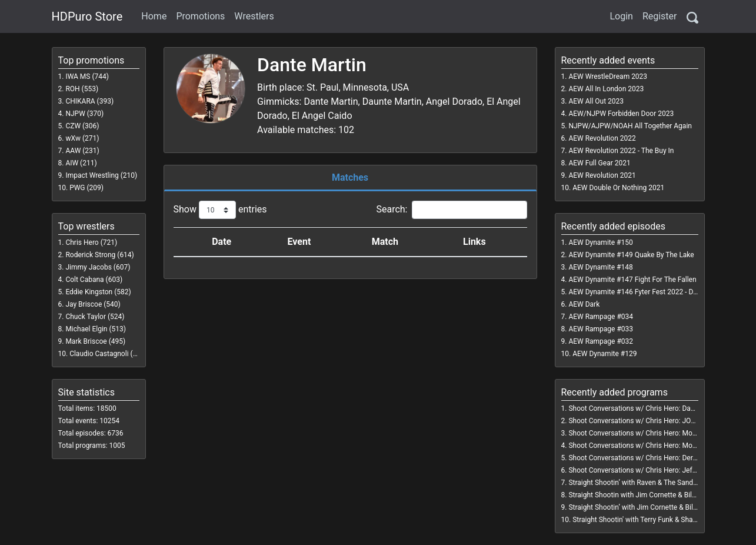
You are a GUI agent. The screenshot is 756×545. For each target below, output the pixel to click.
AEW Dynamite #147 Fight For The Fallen (632, 280)
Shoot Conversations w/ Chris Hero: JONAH (637, 421)
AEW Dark (584, 304)
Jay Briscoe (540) (93, 304)
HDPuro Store (87, 16)
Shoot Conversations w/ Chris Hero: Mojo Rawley (645, 446)
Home (154, 16)
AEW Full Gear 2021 (599, 163)
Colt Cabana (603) (94, 280)
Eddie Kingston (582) (98, 292)
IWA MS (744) (87, 77)
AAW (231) (82, 151)
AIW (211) (81, 163)
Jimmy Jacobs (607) (98, 267)
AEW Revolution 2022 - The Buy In (621, 151)
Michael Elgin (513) (96, 329)
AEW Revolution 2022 (602, 138)
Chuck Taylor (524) (95, 317)
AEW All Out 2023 (596, 101)
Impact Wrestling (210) (101, 175)
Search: (451, 210)
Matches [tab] (350, 177)
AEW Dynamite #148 (600, 267)
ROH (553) (82, 89)
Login (621, 16)
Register (660, 16)
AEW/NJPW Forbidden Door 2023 (621, 114)
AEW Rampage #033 (601, 329)
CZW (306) (82, 126)
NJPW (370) (84, 114)
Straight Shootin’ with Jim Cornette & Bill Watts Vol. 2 (651, 507)
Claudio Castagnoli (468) (108, 354)
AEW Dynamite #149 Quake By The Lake (631, 255)
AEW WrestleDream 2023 (608, 77)
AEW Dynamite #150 (600, 242)
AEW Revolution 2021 (602, 175)
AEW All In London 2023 (606, 89)
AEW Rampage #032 (601, 341)
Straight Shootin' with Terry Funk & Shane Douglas (650, 520)
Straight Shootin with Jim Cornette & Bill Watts (641, 495)
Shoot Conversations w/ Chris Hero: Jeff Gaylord (644, 470)
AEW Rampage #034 (601, 317)
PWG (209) (86, 188)
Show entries (220, 210)
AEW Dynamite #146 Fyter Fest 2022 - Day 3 (637, 292)
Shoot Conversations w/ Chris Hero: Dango (635, 408)
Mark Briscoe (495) (95, 341)
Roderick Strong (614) (99, 255)
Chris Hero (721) (91, 242)
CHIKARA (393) (89, 101)
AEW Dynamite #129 (605, 354)
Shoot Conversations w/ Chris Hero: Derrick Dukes (647, 458)
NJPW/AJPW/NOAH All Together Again (630, 126)
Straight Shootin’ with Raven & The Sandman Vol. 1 (647, 483)
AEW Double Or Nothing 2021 (618, 188)
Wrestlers (254, 16)
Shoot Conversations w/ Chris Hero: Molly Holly (642, 433)
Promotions (200, 16)
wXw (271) (82, 138)
